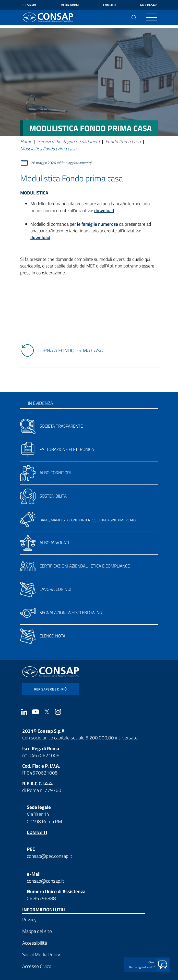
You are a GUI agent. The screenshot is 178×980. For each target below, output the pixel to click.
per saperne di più (50, 689)
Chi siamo (29, 5)
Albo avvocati (54, 543)
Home (26, 142)
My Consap (148, 5)
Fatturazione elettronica (67, 449)
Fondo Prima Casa (123, 142)
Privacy (29, 919)
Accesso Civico (37, 966)
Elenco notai (53, 636)
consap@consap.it (45, 881)
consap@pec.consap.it (50, 856)
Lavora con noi (55, 589)
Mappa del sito (37, 931)
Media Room (70, 5)
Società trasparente (61, 426)
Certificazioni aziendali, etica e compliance (85, 566)
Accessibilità (35, 943)
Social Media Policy (41, 954)
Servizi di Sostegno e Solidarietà (69, 142)
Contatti (109, 5)
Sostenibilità (53, 496)
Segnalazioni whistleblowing (71, 613)
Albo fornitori (55, 473)
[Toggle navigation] (152, 17)
